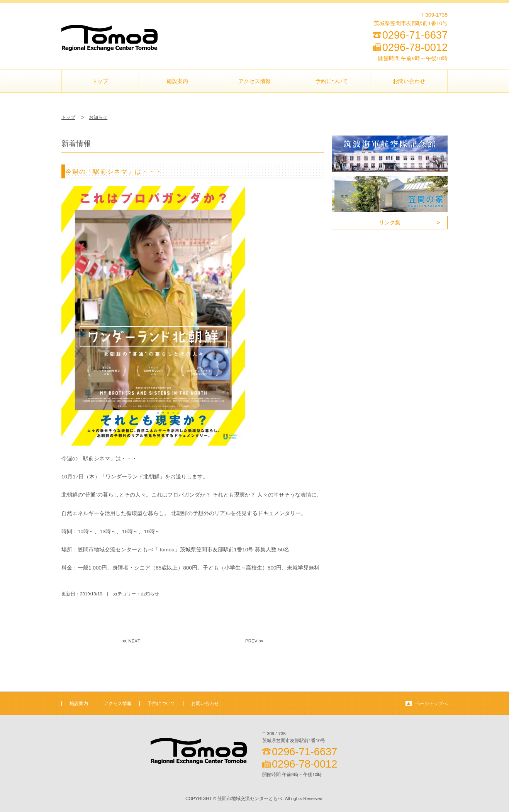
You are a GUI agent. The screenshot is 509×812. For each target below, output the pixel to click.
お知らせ (98, 117)
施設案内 (177, 81)
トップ (100, 81)
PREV (251, 641)
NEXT (134, 641)
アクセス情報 (254, 81)
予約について (332, 81)
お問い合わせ (409, 81)
